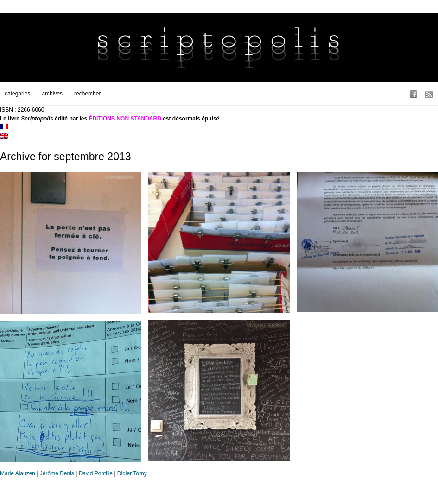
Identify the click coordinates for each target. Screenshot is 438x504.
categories (17, 94)
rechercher (87, 94)
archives (52, 94)
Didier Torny (132, 473)
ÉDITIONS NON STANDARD (125, 119)
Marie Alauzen (18, 473)
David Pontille (96, 473)
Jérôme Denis (57, 473)
